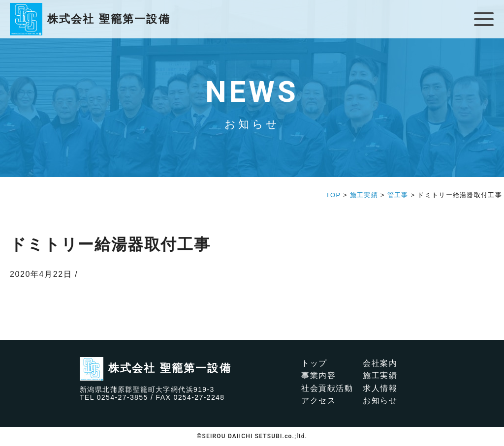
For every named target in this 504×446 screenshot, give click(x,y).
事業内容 (318, 375)
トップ (314, 363)
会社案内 (380, 363)
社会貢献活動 (327, 388)
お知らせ (380, 401)
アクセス (318, 401)
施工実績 (380, 375)
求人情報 (380, 388)
